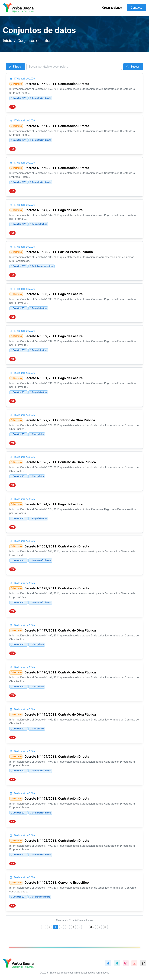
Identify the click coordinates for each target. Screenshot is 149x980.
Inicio (8, 41)
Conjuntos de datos (34, 41)
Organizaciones (112, 8)
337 (92, 927)
